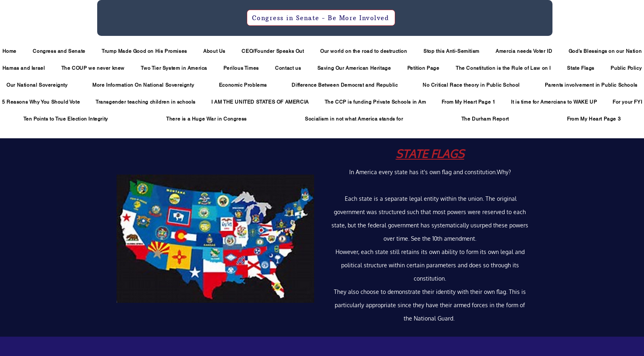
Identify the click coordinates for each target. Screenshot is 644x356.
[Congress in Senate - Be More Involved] (321, 18)
